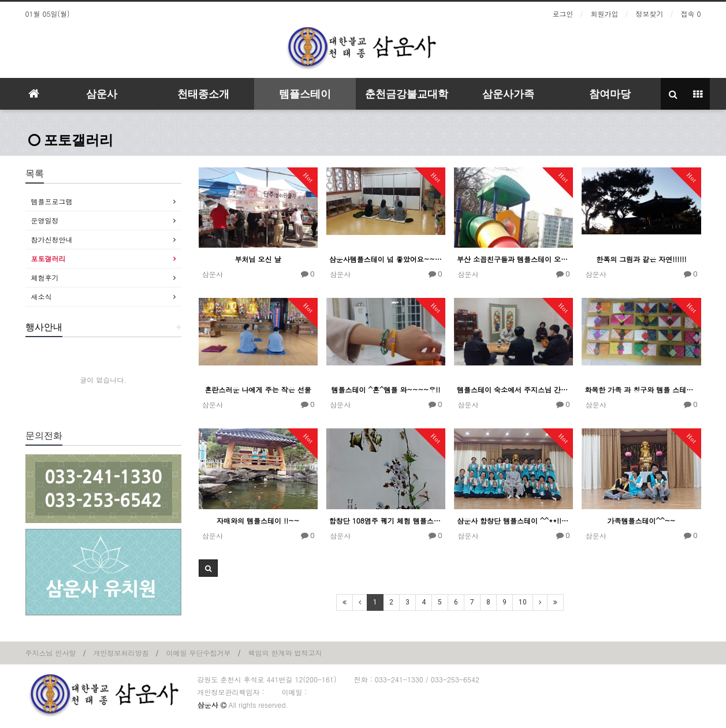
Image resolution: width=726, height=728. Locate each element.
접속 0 (690, 14)
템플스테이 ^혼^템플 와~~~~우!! (386, 389)
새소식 (42, 296)
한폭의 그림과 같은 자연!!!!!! (641, 259)
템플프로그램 (52, 201)
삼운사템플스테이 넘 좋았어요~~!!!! (386, 259)
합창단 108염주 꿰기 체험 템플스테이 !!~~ (386, 520)
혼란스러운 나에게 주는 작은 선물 (258, 389)
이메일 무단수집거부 (199, 653)
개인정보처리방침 (121, 653)
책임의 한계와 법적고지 (285, 653)
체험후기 (45, 277)
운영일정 (45, 220)
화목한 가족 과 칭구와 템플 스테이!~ (641, 389)
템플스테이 (305, 94)
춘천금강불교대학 (407, 94)
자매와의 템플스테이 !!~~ (258, 520)
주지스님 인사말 (51, 653)
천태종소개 (203, 94)
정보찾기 (649, 14)
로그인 (563, 14)
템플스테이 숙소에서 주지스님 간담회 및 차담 (513, 389)
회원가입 (604, 14)
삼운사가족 (508, 94)
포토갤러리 (71, 140)
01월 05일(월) (48, 14)
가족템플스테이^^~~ (641, 520)
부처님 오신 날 (258, 259)
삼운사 (102, 94)
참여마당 (610, 94)
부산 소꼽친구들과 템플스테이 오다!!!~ (513, 259)
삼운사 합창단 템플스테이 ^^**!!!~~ (513, 520)
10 (523, 602)
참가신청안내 (52, 239)
